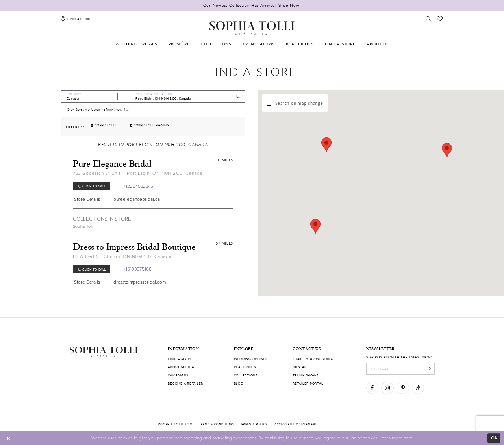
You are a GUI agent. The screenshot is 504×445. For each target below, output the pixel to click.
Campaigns (178, 375)
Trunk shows (305, 375)
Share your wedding (313, 359)
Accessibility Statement (296, 424)
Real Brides (245, 367)
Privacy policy (254, 424)
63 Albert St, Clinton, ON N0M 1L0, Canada (122, 256)
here (408, 438)
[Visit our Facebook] (372, 388)
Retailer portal (308, 383)
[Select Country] (96, 96)
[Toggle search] (429, 19)
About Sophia (181, 367)
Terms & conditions (217, 424)
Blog (239, 383)
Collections (246, 375)
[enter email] (401, 369)
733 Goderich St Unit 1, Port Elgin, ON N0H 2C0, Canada (138, 173)
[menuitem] (136, 44)
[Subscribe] (430, 369)
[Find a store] (76, 19)
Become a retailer (185, 383)
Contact (301, 367)
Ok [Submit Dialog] (494, 438)
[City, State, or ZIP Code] (188, 96)
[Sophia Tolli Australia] (252, 28)
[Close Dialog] (9, 438)
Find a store (180, 359)
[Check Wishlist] (440, 19)
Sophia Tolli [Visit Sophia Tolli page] (83, 226)
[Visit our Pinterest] (403, 388)
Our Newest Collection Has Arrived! (252, 5)
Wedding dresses (251, 359)
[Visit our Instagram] (387, 388)
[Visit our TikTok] (418, 388)
